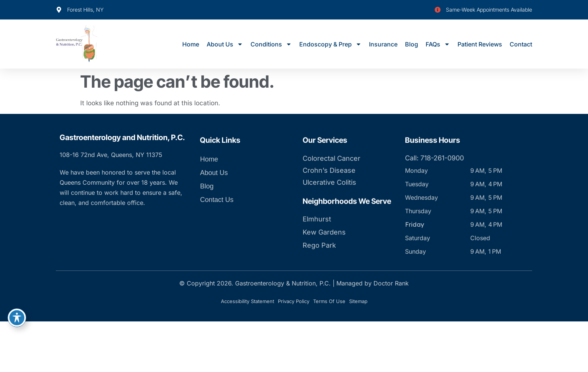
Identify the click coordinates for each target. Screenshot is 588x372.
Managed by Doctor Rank (373, 283)
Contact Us (217, 214)
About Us (225, 44)
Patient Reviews (480, 44)
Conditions (271, 44)
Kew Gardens (324, 247)
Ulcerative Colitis (329, 197)
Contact (521, 44)
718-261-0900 (442, 173)
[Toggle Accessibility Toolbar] (17, 318)
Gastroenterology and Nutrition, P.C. (122, 137)
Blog (412, 44)
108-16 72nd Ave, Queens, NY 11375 (111, 155)
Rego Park (319, 260)
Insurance (383, 44)
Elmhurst (317, 234)
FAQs (438, 44)
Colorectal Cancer (331, 173)
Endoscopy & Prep (330, 44)
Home (191, 44)
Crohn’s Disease (329, 185)
